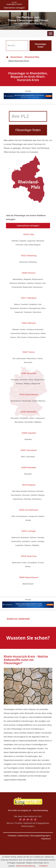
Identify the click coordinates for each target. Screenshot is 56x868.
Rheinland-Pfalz (32, 57)
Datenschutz (23, 836)
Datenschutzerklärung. (26, 866)
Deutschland (14, 57)
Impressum (46, 839)
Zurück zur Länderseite (18, 619)
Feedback (12, 836)
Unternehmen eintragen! (28, 226)
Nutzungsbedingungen (40, 836)
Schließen (43, 866)
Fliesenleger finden (40, 46)
